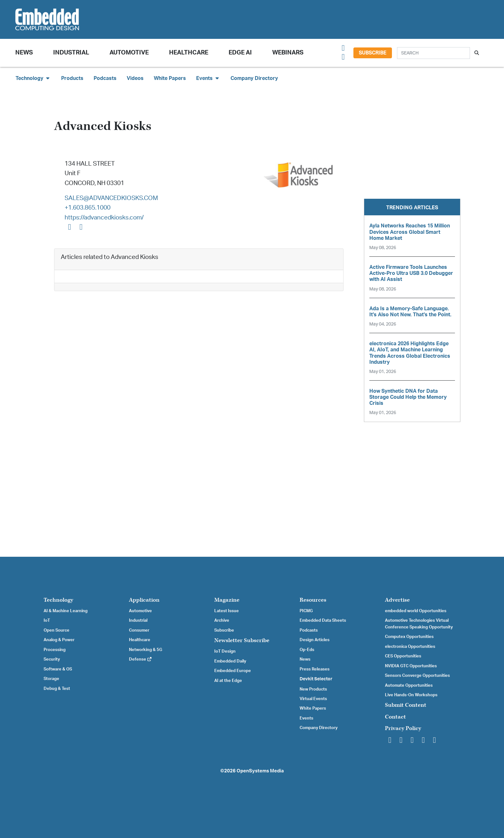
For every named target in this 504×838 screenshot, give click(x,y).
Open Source (57, 630)
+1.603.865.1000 (88, 208)
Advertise (397, 600)
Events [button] (208, 78)
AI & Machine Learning (66, 611)
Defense (141, 659)
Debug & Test (57, 689)
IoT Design (225, 651)
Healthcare (189, 53)
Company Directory (254, 78)
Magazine (227, 600)
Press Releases (315, 669)
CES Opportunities (403, 656)
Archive (222, 620)
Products (72, 78)
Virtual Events (313, 699)
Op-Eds (307, 650)
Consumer (139, 630)
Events (306, 718)
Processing (55, 650)
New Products (313, 689)
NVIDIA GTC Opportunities (411, 666)
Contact (395, 717)
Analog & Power (59, 640)
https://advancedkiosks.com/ (104, 218)
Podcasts (105, 78)
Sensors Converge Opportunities (417, 676)
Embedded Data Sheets (323, 620)
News (305, 659)
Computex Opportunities (409, 637)
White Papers (170, 78)
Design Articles (315, 640)
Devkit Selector (316, 679)
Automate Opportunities (409, 685)
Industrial (71, 53)
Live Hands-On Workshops (411, 695)
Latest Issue (227, 611)
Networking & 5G (146, 650)
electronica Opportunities (410, 647)
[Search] (433, 53)
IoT (47, 620)
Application (144, 600)
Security (52, 659)
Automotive (129, 53)
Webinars (288, 53)
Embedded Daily (230, 661)
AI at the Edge (228, 681)
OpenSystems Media (260, 771)
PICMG (306, 611)
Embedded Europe (233, 671)
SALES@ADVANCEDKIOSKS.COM (111, 198)
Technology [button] (33, 78)
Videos (135, 78)
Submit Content (406, 705)
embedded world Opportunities (416, 611)
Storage (51, 679)
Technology (58, 600)
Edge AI (240, 53)
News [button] (24, 53)
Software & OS (58, 669)
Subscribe (373, 53)
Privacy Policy (403, 728)
